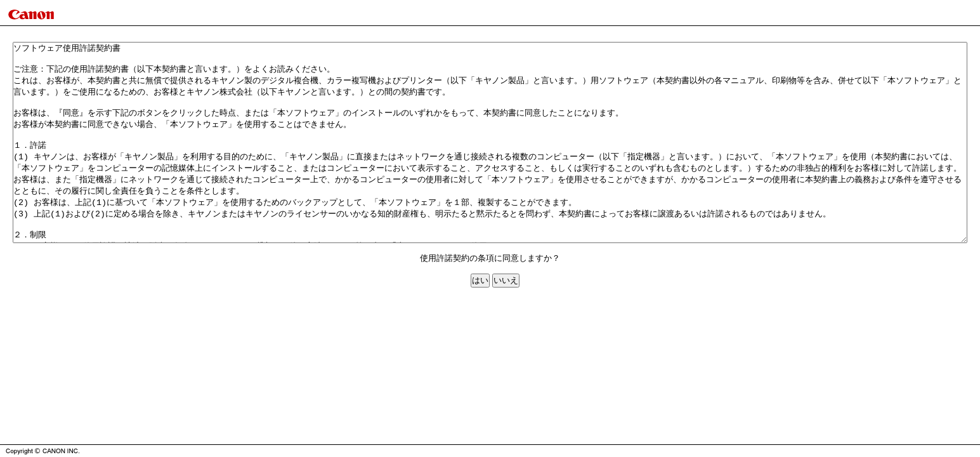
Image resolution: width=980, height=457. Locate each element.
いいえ (506, 320)
